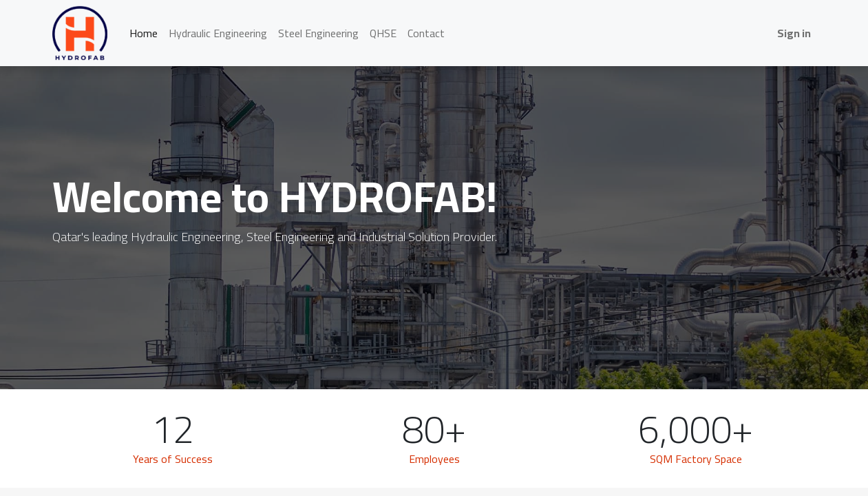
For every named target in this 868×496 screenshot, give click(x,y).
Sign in (794, 33)
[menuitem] (144, 33)
